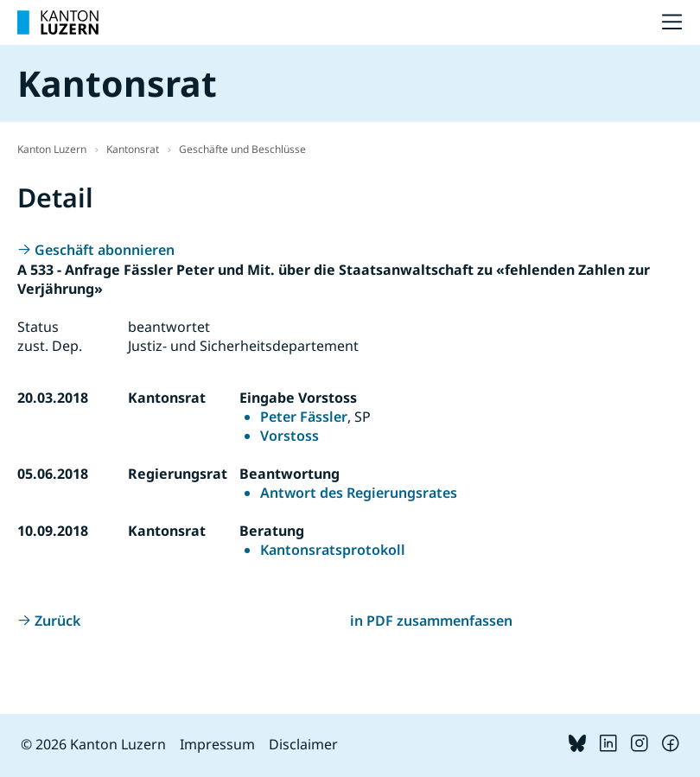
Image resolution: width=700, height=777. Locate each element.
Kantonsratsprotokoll (333, 550)
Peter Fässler (304, 417)
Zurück (57, 621)
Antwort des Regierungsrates (359, 493)
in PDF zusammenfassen (431, 621)
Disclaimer (303, 744)
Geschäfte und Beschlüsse (242, 149)
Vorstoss (290, 436)
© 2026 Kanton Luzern (93, 744)
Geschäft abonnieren (105, 250)
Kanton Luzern (52, 149)
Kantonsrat (133, 149)
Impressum (217, 744)
